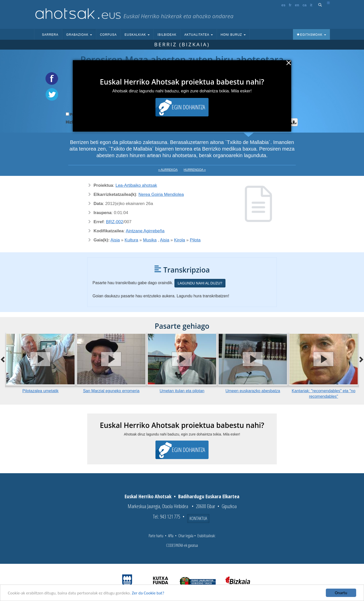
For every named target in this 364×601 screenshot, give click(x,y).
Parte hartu (156, 536)
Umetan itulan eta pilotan (182, 391)
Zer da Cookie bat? (148, 594)
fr (290, 5)
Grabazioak (79, 35)
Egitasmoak (311, 35)
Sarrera (50, 35)
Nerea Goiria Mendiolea (161, 194)
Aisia (115, 240)
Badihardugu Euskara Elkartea (209, 496)
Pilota (195, 240)
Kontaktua (198, 518)
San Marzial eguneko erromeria (111, 391)
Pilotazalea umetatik (40, 391)
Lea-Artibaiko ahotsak (136, 185)
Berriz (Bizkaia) (182, 44)
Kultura (131, 240)
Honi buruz (233, 35)
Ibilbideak (167, 35)
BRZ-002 (115, 222)
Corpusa (108, 35)
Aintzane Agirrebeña (145, 231)
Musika (150, 240)
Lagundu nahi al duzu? (200, 283)
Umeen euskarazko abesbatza (253, 391)
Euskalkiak (137, 35)
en (297, 5)
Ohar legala (186, 536)
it (311, 5)
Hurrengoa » (195, 170)
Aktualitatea (199, 35)
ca (305, 5)
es (283, 5)
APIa (171, 536)
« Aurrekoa (168, 170)
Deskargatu (294, 122)
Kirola (180, 240)
